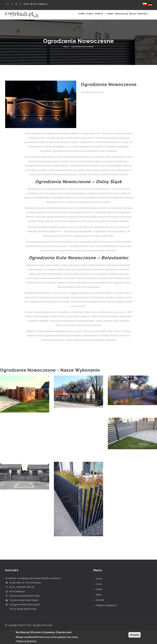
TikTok (26, 4)
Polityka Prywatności (106, 609)
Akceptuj (134, 635)
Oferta (87, 17)
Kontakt (141, 17)
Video (100, 17)
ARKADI (22, 629)
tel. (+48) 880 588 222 (20, 591)
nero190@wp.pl (41, 4)
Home (63, 17)
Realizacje (114, 17)
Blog (128, 17)
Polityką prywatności (26, 641)
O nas (73, 17)
